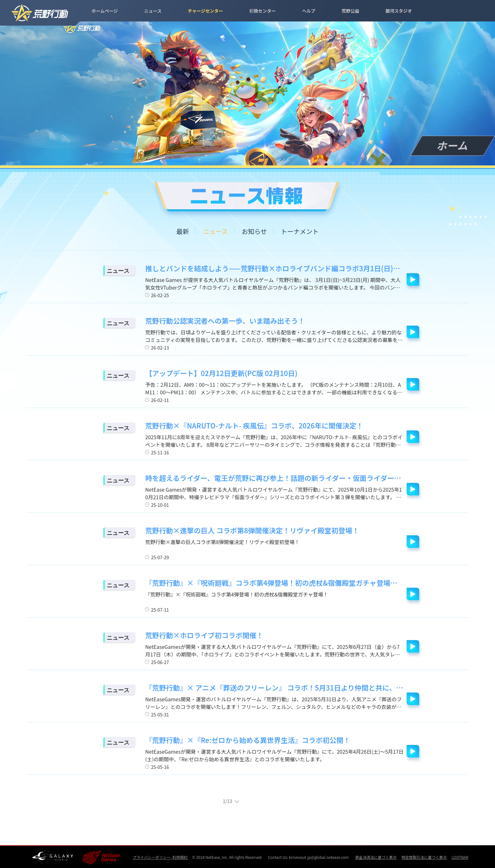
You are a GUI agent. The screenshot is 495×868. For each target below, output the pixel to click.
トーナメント (300, 231)
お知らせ (254, 231)
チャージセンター (206, 11)
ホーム (453, 146)
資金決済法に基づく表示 (376, 857)
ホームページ (105, 11)
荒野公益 (350, 11)
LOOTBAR (460, 857)
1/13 (233, 801)
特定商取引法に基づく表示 (424, 857)
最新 (182, 231)
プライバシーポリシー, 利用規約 (160, 857)
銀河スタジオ (399, 11)
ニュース (153, 11)
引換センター (263, 11)
